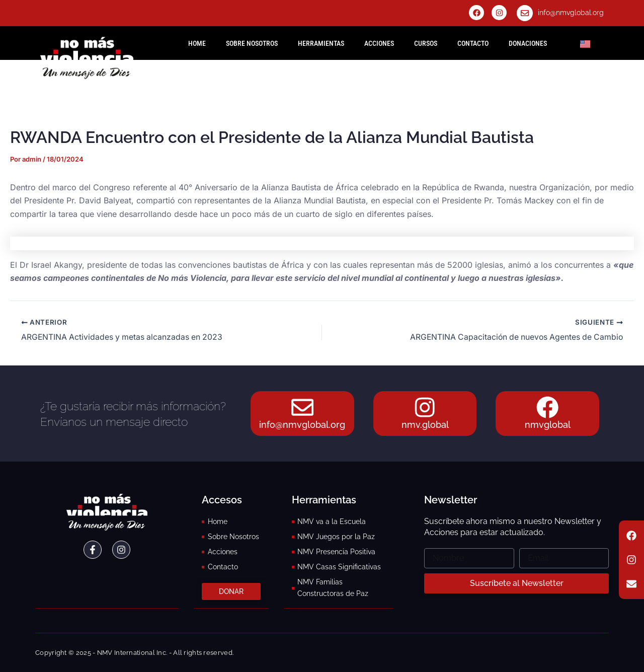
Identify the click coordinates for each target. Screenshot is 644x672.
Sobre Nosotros (252, 43)
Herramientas (321, 43)
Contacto (473, 43)
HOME (197, 43)
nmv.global (425, 425)
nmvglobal (548, 425)
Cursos (426, 43)
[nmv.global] (425, 407)
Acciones (379, 43)
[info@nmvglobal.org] (525, 13)
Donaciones (528, 43)
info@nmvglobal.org (571, 13)
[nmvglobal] (547, 407)
